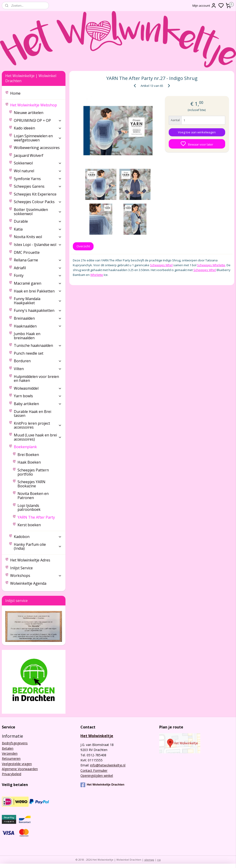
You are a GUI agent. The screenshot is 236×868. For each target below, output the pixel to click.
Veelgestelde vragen (17, 764)
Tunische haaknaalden (38, 345)
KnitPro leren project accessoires (38, 425)
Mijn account (204, 6)
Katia (38, 229)
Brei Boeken (28, 455)
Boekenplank (38, 447)
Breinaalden (38, 318)
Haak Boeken (29, 462)
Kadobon (38, 537)
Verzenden (10, 753)
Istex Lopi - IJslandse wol (38, 245)
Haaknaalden (38, 326)
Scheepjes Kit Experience (35, 194)
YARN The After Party (36, 517)
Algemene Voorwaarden (20, 769)
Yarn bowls (38, 396)
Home (15, 93)
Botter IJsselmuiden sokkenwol (38, 212)
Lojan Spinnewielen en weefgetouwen (38, 138)
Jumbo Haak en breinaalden (27, 336)
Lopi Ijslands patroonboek (29, 508)
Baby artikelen (38, 404)
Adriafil (38, 268)
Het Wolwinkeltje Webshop (36, 105)
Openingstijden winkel (97, 776)
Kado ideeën (38, 128)
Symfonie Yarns (38, 179)
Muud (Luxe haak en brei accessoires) (38, 437)
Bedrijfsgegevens (15, 743)
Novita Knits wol (38, 237)
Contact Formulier (94, 770)
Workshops (36, 576)
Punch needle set (29, 353)
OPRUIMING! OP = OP (38, 120)
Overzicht (83, 246)
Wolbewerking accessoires (37, 148)
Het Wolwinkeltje (97, 736)
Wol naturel (38, 171)
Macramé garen (38, 283)
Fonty (38, 275)
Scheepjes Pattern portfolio (33, 472)
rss (159, 860)
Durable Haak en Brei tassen (32, 414)
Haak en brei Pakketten (38, 291)
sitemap (149, 860)
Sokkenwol (38, 163)
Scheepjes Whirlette (211, 265)
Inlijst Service (21, 568)
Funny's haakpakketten (38, 310)
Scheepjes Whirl (161, 265)
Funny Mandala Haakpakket (38, 301)
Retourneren (11, 758)
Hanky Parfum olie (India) (38, 547)
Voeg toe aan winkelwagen (197, 132)
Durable (38, 221)
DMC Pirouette (27, 252)
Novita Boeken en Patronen (33, 496)
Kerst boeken (29, 525)
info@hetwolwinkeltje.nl (108, 765)
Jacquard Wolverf (29, 155)
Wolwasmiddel (38, 388)
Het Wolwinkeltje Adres (30, 560)
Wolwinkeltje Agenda (28, 583)
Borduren (38, 361)
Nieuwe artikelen (29, 113)
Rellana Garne (38, 260)
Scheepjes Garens (38, 186)
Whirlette (97, 275)
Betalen (8, 748)
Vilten (38, 369)
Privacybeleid (12, 774)
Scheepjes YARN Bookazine (31, 484)
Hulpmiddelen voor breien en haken (36, 379)
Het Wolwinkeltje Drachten (102, 785)
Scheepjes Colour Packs (38, 202)
